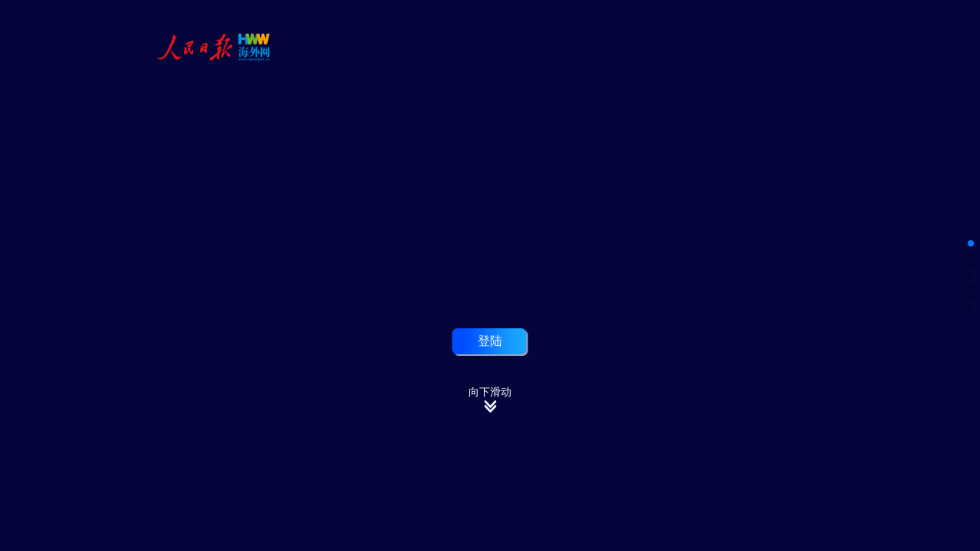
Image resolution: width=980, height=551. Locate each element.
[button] (971, 243)
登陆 (490, 341)
